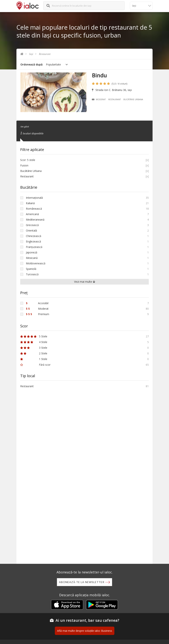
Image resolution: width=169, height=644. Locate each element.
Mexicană (32, 258)
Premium (38, 314)
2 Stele (34, 353)
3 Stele (34, 348)
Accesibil (37, 303)
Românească (34, 209)
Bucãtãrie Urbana (133, 99)
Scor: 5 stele (28, 160)
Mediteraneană (35, 220)
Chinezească (34, 236)
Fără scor (35, 365)
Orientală (31, 230)
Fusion (24, 165)
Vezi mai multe (85, 282)
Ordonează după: (32, 64)
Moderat (99, 99)
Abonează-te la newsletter (82, 582)
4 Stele (34, 342)
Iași (31, 54)
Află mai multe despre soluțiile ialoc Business (85, 631)
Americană (32, 214)
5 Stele (34, 336)
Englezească (33, 241)
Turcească (32, 274)
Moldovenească (36, 263)
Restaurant (45, 54)
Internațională (34, 198)
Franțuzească (34, 247)
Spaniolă (31, 269)
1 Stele (34, 359)
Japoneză (32, 252)
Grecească (32, 225)
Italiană (30, 203)
